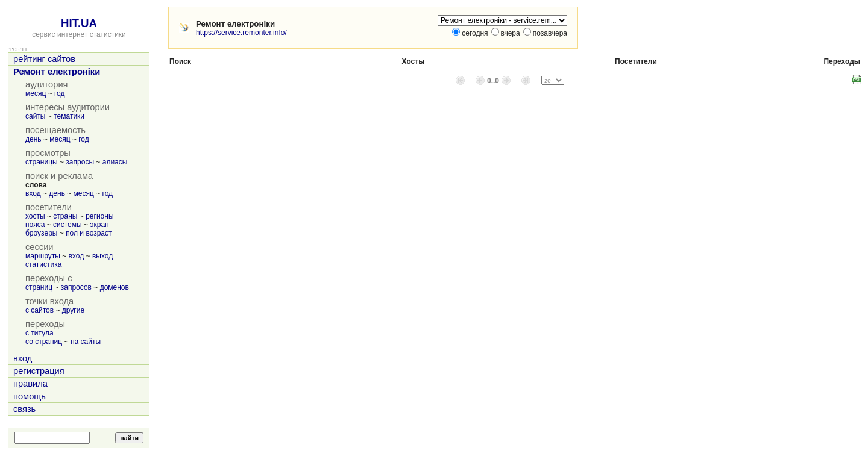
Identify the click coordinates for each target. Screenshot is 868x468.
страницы (42, 162)
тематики (69, 116)
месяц (36, 93)
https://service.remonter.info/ (241, 33)
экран (99, 225)
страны (65, 216)
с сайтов (39, 310)
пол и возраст (89, 233)
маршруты (43, 256)
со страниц (44, 342)
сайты (36, 116)
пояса (35, 225)
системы (68, 225)
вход (33, 193)
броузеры (41, 233)
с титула (39, 333)
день (33, 139)
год (60, 93)
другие (73, 310)
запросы (80, 162)
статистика (43, 264)
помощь (30, 396)
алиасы (115, 162)
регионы (99, 216)
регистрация (39, 371)
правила (30, 384)
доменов (115, 287)
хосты (35, 216)
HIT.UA (79, 23)
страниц (39, 287)
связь (24, 409)
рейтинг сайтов (44, 59)
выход (102, 256)
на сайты (86, 342)
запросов (76, 287)
